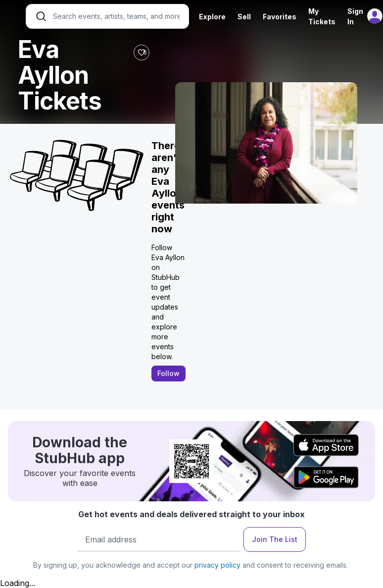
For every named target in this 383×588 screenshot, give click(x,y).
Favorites (280, 17)
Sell (244, 17)
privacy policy (217, 565)
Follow (168, 373)
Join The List (275, 539)
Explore (212, 17)
